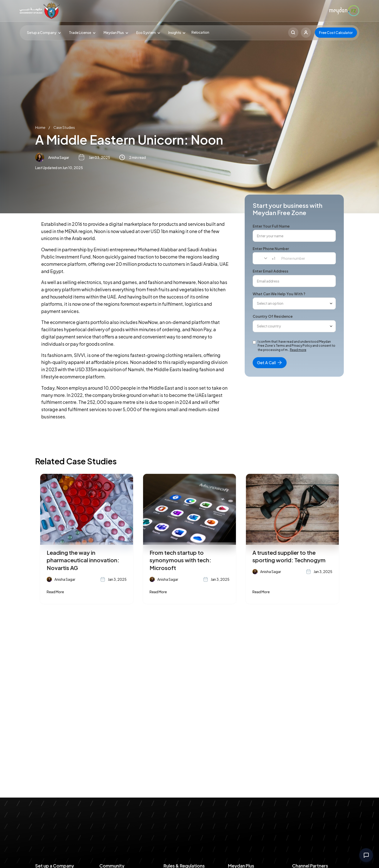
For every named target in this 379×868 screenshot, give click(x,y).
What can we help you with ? (279, 294)
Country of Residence (273, 316)
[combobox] (265, 258)
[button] (43, 33)
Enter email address (271, 271)
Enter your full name (271, 226)
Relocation (200, 32)
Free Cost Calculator (336, 32)
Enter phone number (271, 249)
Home (40, 128)
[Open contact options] (366, 855)
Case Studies (64, 128)
